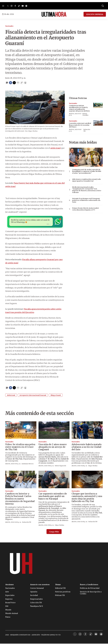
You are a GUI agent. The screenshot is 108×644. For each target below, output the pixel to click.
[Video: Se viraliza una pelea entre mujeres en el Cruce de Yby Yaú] (21, 431)
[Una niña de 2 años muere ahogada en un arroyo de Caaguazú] (54, 431)
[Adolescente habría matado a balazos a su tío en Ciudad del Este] (87, 431)
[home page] (54, 14)
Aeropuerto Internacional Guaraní (33, 396)
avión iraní (56, 148)
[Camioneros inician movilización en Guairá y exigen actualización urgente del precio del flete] (98, 105)
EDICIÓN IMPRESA (95, 14)
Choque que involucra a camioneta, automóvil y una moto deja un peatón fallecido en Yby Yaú (87, 498)
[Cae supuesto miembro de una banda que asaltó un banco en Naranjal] (54, 480)
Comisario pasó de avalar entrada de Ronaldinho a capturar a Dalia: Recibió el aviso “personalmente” (87, 171)
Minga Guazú (56, 396)
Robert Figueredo (61, 466)
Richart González (85, 114)
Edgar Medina (93, 466)
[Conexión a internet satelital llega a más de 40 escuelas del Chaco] (98, 123)
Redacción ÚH (87, 130)
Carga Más (54, 532)
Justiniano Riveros (28, 464)
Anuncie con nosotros (40, 585)
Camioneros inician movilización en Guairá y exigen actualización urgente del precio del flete (79, 108)
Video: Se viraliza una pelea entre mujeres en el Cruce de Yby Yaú (20, 447)
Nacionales (9, 26)
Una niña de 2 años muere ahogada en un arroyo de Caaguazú (53, 447)
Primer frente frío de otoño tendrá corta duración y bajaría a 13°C (85, 209)
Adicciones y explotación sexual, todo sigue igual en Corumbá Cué (86, 180)
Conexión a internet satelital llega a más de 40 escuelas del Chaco (80, 125)
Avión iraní (11, 396)
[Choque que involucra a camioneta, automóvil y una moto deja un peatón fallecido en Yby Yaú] (87, 480)
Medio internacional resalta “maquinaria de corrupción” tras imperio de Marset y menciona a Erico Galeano (87, 190)
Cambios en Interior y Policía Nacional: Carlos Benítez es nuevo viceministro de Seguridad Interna (20, 499)
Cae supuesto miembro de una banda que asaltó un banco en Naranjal (53, 497)
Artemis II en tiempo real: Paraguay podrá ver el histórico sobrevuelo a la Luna (86, 200)
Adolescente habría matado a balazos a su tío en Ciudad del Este (87, 447)
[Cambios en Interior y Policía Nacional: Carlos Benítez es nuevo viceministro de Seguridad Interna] (21, 480)
